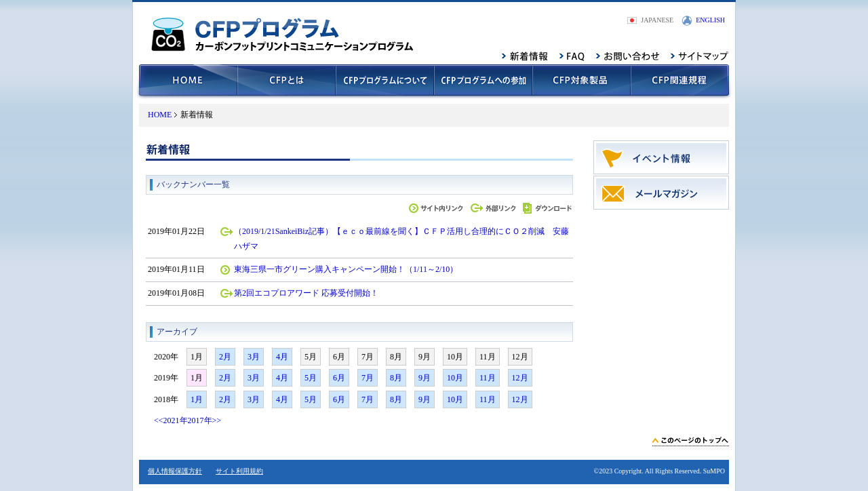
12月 (520, 378)
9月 (425, 378)
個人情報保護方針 (175, 471)
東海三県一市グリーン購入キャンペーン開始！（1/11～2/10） (346, 269)
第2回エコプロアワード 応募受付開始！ (306, 293)
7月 (368, 378)
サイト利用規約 (239, 471)
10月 (455, 378)
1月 (197, 399)
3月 (254, 357)
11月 (488, 378)
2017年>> (205, 420)
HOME (160, 115)
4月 (282, 357)
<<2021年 (171, 420)
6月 (339, 378)
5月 (311, 378)
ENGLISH (710, 20)
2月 (225, 357)
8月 (396, 378)
